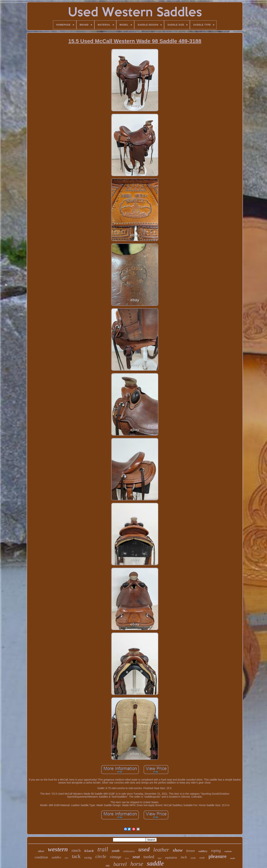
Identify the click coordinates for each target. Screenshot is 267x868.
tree (67, 858)
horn (127, 858)
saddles (56, 857)
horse (137, 864)
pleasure (218, 856)
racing (88, 858)
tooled (149, 857)
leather (161, 850)
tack (76, 856)
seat (136, 857)
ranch (76, 850)
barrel (120, 864)
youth (116, 851)
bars (160, 858)
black (89, 851)
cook (193, 858)
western (58, 849)
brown (191, 851)
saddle (155, 863)
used (144, 849)
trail (103, 849)
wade (202, 858)
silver (41, 851)
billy (108, 866)
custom (228, 851)
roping (216, 851)
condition (41, 857)
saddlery (203, 851)
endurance (129, 851)
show (178, 850)
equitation (171, 858)
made (233, 858)
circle (101, 856)
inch (184, 857)
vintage (116, 857)
